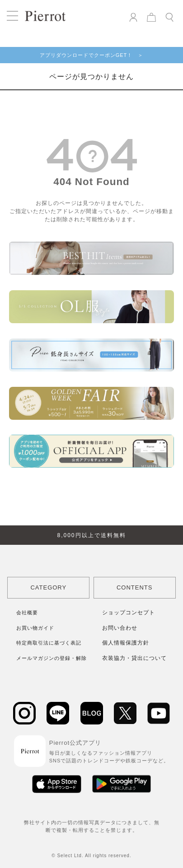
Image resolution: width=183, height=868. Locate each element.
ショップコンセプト (129, 613)
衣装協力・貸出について (134, 658)
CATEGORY (48, 587)
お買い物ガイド (35, 628)
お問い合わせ (120, 628)
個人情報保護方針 (126, 643)
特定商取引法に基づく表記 (49, 643)
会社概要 (27, 613)
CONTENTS (135, 587)
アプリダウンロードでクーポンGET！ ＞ (92, 55)
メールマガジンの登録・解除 (52, 658)
